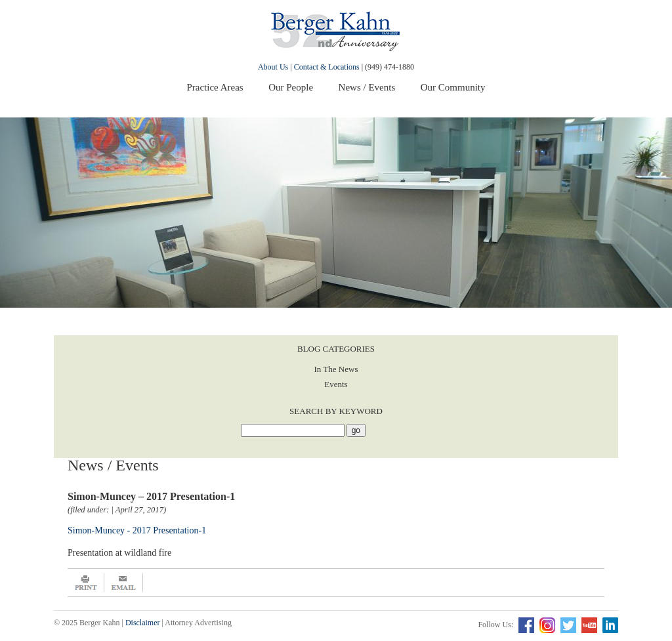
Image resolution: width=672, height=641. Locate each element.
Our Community (453, 87)
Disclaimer (143, 623)
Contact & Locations (327, 67)
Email (124, 583)
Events (336, 384)
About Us (273, 67)
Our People (291, 87)
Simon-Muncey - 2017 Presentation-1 (137, 530)
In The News (336, 369)
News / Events (367, 87)
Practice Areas (215, 87)
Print (86, 583)
